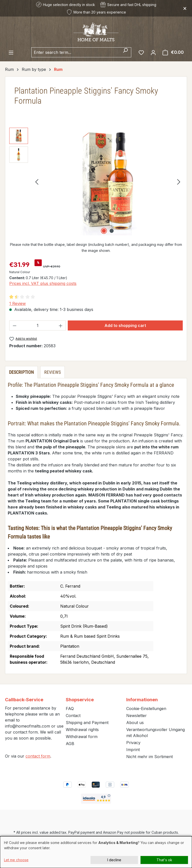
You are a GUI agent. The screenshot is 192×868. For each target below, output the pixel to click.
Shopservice (80, 700)
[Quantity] (38, 325)
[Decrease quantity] (14, 325)
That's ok (164, 860)
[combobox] (75, 52)
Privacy (133, 743)
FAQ (70, 709)
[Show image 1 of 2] (104, 231)
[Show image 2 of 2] (112, 231)
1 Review (17, 303)
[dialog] (96, 852)
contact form (38, 756)
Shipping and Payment (87, 723)
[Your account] (153, 52)
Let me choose (16, 860)
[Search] (125, 52)
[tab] (21, 372)
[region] (96, 182)
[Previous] (37, 181)
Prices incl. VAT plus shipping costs (43, 283)
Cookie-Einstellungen (146, 709)
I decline (114, 860)
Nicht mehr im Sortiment (149, 757)
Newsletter (136, 716)
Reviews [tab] (52, 372)
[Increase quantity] (61, 325)
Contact (73, 716)
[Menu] (11, 52)
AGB (70, 744)
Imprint (133, 750)
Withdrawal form (82, 737)
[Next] (179, 181)
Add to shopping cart (125, 325)
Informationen (142, 700)
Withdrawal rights (82, 730)
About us (135, 723)
